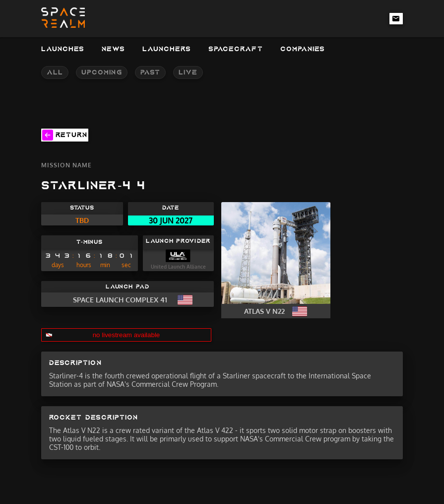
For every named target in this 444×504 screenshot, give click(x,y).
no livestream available (127, 335)
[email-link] (396, 18)
